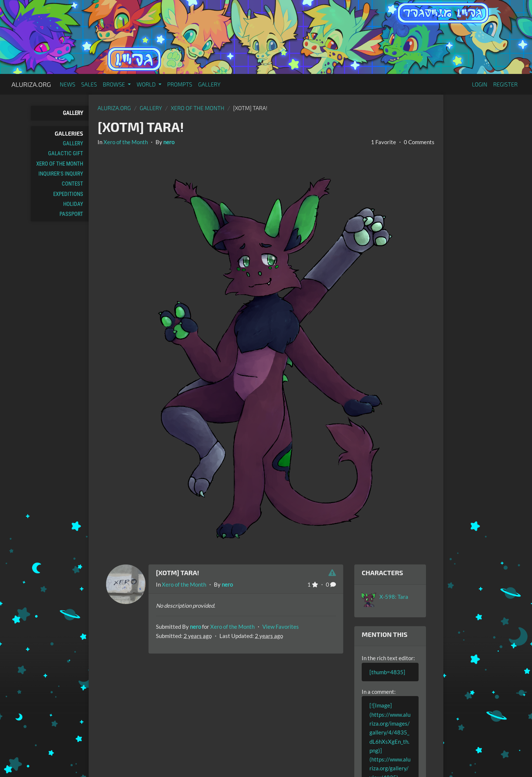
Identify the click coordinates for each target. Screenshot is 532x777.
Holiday (73, 204)
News (68, 84)
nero (169, 142)
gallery (151, 108)
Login (480, 84)
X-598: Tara (394, 597)
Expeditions (68, 194)
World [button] (147, 84)
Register (505, 84)
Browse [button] (114, 84)
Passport (71, 214)
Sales (89, 84)
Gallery (209, 84)
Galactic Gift (66, 153)
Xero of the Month (60, 164)
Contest (72, 184)
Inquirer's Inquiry (61, 174)
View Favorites (281, 627)
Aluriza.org (31, 84)
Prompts (180, 84)
